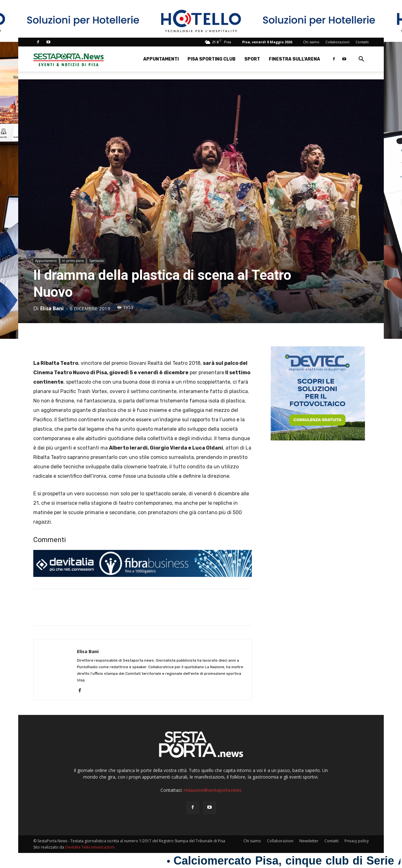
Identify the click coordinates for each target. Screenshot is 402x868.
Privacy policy (357, 841)
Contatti (362, 42)
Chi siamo (311, 42)
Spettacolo (97, 261)
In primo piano (73, 261)
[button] (361, 60)
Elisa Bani (52, 308)
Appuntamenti (161, 59)
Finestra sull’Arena (294, 59)
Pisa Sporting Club (212, 59)
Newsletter (309, 841)
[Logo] (68, 59)
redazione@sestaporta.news (213, 790)
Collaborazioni (337, 42)
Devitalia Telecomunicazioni (90, 847)
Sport (252, 59)
